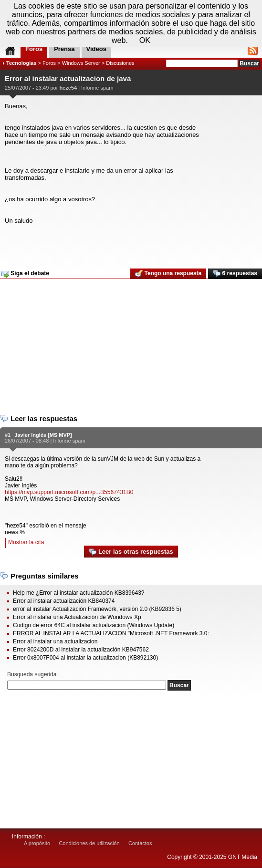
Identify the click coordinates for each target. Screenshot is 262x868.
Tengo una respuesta (168, 274)
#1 (8, 435)
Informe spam (97, 88)
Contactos (140, 843)
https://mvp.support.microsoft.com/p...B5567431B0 (69, 492)
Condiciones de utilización (89, 843)
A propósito (37, 843)
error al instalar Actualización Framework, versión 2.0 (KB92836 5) (97, 609)
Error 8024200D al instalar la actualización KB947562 (81, 650)
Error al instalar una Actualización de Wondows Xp (77, 617)
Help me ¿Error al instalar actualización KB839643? (79, 593)
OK (145, 40)
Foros (49, 63)
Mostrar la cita (26, 542)
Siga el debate (25, 274)
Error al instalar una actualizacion (55, 641)
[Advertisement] (130, 243)
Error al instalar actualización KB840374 (64, 601)
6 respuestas (235, 274)
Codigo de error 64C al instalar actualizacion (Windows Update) (94, 625)
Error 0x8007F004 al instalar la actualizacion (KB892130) (85, 658)
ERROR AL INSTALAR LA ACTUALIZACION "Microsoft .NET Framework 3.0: (111, 633)
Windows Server (81, 63)
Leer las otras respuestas (131, 552)
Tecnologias (21, 63)
